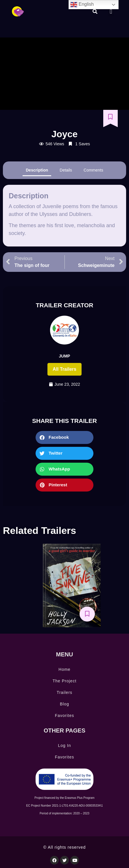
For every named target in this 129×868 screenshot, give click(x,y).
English (82, 5)
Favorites (65, 716)
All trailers (64, 369)
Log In (65, 745)
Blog (64, 704)
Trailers (64, 692)
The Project (65, 681)
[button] (95, 12)
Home (64, 669)
